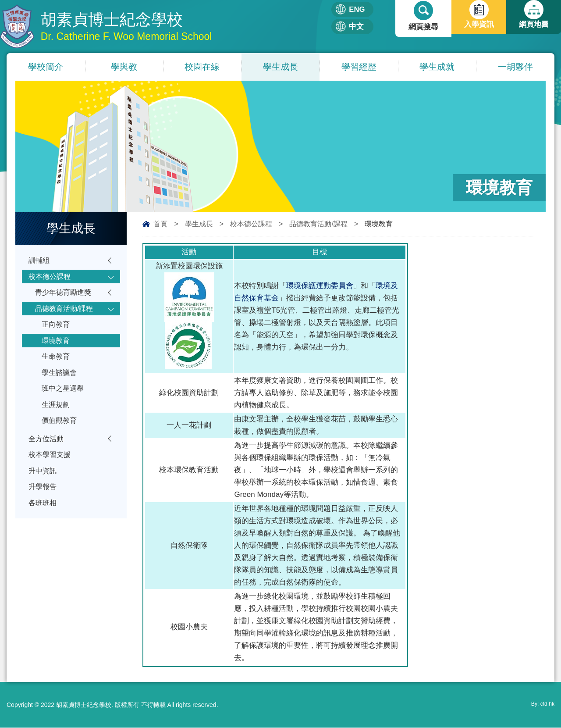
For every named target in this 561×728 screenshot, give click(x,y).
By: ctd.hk (541, 705)
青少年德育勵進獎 (65, 295)
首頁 (160, 224)
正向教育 (57, 330)
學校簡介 (46, 67)
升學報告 (43, 503)
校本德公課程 (251, 224)
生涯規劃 (57, 415)
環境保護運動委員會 (320, 286)
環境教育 (57, 347)
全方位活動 (47, 451)
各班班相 (43, 520)
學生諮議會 (60, 381)
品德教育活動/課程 (318, 224)
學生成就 (437, 67)
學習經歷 (359, 67)
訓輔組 (40, 261)
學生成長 (280, 67)
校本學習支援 (51, 469)
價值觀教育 (60, 432)
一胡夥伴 (515, 67)
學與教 (124, 67)
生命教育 (57, 364)
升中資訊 (43, 486)
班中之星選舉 (64, 398)
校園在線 (202, 67)
